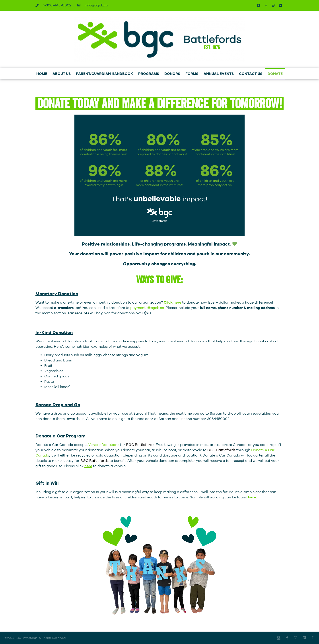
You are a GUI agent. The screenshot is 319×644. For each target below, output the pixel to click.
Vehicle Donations (104, 445)
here (252, 497)
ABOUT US (62, 74)
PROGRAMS (149, 74)
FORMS (192, 74)
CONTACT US (251, 74)
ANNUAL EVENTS (219, 74)
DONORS (172, 74)
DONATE (275, 74)
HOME (42, 74)
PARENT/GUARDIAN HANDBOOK (104, 74)
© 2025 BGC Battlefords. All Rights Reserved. (35, 638)
